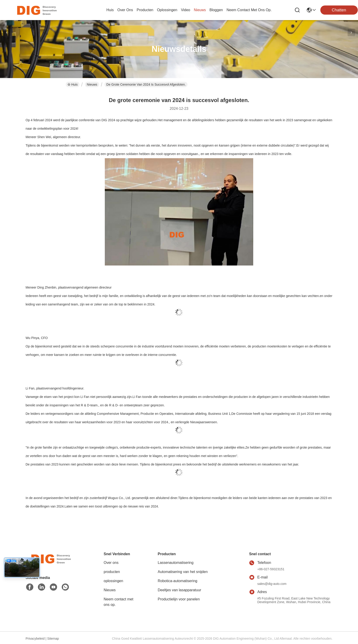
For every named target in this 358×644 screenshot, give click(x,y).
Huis (110, 10)
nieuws (200, 10)
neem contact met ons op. (249, 10)
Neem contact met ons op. (118, 602)
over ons (125, 10)
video (186, 10)
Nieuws (92, 84)
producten (145, 10)
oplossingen (167, 10)
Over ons (111, 563)
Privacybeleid (35, 639)
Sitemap (53, 639)
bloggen (216, 10)
